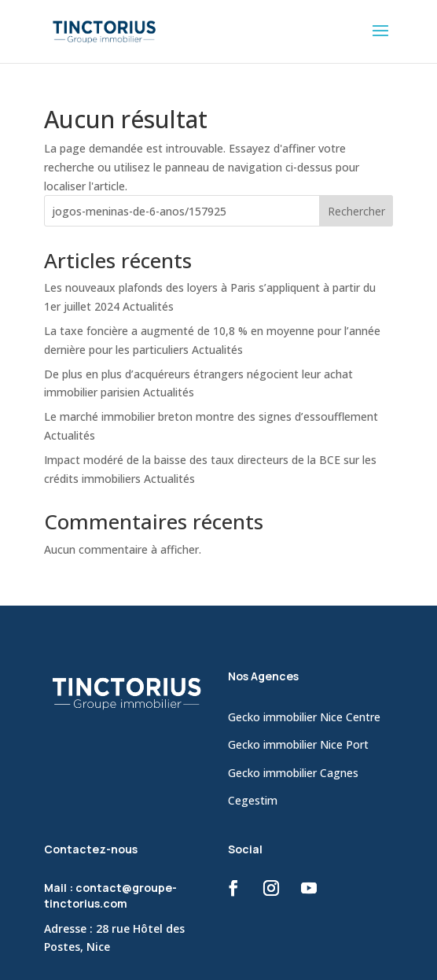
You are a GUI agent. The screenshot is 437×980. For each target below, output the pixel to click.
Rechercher (356, 211)
